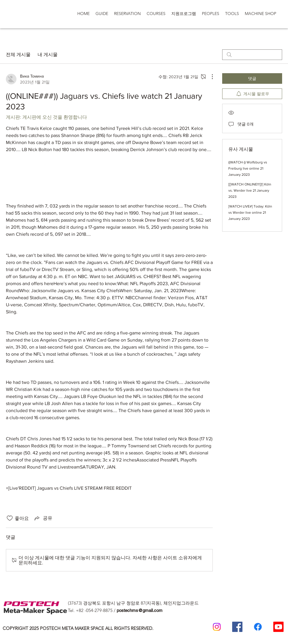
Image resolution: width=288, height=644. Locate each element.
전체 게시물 (18, 55)
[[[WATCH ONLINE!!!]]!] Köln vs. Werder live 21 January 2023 (250, 190)
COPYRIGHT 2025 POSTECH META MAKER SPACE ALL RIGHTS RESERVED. (78, 628)
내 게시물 (48, 55)
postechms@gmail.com (140, 610)
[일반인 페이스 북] (258, 627)
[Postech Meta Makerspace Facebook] (237, 627)
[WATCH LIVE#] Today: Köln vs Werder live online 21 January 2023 (250, 213)
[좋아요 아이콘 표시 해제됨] (10, 518)
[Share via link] (43, 518)
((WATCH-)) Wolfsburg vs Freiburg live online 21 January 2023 (248, 168)
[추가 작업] (209, 77)
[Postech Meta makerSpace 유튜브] (278, 627)
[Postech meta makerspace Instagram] (217, 627)
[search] (252, 55)
